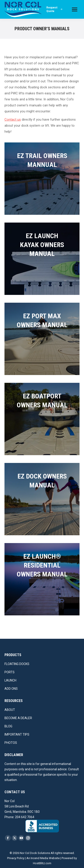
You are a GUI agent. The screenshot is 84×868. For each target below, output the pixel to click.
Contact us (13, 120)
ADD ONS (11, 689)
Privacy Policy (16, 858)
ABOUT (10, 710)
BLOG (8, 726)
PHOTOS (11, 743)
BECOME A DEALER (18, 718)
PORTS (10, 672)
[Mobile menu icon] (75, 9)
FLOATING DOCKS (17, 664)
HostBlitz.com (42, 863)
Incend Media (39, 858)
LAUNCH (10, 680)
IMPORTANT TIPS (17, 734)
